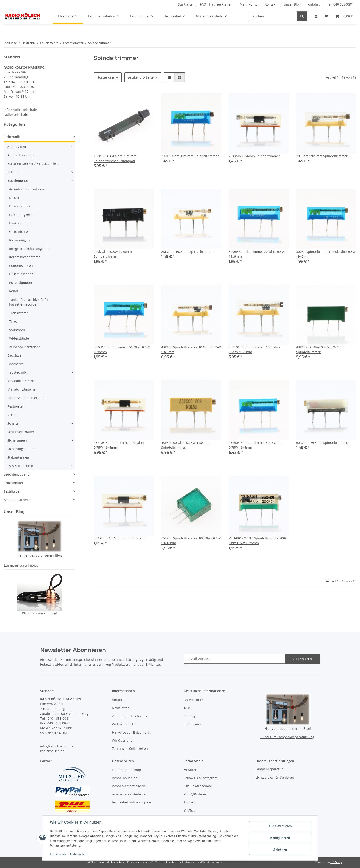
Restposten (16, 406)
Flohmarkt (15, 364)
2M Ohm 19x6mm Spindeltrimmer (187, 252)
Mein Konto (249, 4)
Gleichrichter (19, 232)
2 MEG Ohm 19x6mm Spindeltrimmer (190, 156)
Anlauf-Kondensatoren (27, 189)
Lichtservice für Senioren (275, 777)
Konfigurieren (280, 838)
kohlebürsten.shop (127, 770)
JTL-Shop (336, 862)
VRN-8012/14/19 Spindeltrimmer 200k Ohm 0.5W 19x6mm (258, 541)
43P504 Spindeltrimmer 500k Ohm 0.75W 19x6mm (255, 445)
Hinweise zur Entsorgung (131, 732)
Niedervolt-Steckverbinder (28, 398)
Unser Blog (292, 4)
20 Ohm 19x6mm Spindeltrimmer (254, 156)
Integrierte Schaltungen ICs (30, 249)
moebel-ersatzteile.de (129, 794)
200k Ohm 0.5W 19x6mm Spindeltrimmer (113, 254)
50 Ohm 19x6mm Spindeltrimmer (322, 443)
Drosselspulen (20, 206)
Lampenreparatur (269, 769)
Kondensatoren (21, 266)
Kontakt (271, 4)
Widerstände (19, 338)
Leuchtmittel (13, 483)
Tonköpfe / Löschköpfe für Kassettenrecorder (29, 302)
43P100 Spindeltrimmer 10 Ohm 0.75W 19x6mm (191, 349)
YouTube (190, 810)
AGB (187, 708)
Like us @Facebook (198, 786)
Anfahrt (314, 4)
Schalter (14, 423)
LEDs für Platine (21, 274)
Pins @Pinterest (196, 794)
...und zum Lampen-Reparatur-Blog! (288, 737)
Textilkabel (12, 491)
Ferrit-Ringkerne (22, 215)
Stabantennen (18, 457)
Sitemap (190, 716)
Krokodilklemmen (21, 381)
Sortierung (106, 77)
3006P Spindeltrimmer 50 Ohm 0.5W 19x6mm (122, 349)
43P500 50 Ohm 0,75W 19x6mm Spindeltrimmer (185, 445)
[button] (316, 16)
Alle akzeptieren (280, 826)
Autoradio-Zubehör (22, 155)
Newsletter (120, 708)
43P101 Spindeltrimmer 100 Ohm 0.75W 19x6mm (254, 349)
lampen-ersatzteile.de (129, 786)
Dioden (15, 198)
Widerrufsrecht (124, 724)
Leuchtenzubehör (17, 474)
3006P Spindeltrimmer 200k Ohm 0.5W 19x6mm (326, 254)
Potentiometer (21, 283)
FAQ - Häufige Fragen (216, 4)
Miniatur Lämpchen (22, 389)
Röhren (13, 415)
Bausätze (14, 355)
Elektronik (12, 137)
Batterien (14, 172)
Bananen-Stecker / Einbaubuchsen (34, 164)
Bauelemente (18, 181)
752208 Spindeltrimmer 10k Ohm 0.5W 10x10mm (191, 541)
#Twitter (190, 770)
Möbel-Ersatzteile (17, 500)
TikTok (188, 802)
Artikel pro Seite (141, 77)
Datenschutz (79, 854)
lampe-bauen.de (125, 778)
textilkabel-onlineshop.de (132, 802)
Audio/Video (17, 147)
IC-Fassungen (20, 240)
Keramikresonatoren (25, 257)
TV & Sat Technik (20, 466)
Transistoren (19, 313)
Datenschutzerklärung (120, 660)
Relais (14, 291)
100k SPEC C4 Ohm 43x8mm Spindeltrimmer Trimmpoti (115, 158)
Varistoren (17, 330)
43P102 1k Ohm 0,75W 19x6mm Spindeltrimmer (320, 349)
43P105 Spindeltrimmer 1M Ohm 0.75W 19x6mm (119, 445)
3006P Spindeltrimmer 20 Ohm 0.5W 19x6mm (257, 254)
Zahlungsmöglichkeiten (130, 748)
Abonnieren (303, 659)
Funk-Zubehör (20, 223)
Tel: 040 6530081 (340, 4)
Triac (13, 321)
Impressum (58, 854)
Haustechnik (17, 372)
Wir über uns (122, 740)
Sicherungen (17, 440)
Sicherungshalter (21, 449)
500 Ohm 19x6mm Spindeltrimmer (120, 538)
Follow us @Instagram (201, 778)
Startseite (185, 4)
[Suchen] (273, 16)
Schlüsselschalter (21, 432)
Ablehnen (280, 850)
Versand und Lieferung (130, 716)
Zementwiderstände (25, 347)
